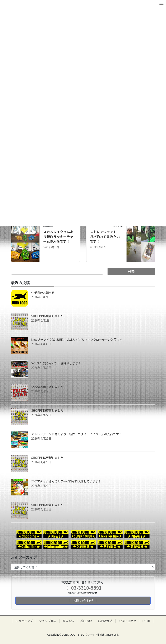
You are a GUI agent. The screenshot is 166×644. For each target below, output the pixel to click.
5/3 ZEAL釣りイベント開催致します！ (56, 363)
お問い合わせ (127, 621)
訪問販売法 (105, 621)
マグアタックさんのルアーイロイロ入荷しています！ (66, 481)
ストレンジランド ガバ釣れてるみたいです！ (105, 236)
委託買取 (86, 621)
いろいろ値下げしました (47, 387)
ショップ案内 (48, 621)
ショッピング (24, 621)
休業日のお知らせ (43, 293)
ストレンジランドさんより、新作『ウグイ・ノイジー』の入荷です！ (77, 434)
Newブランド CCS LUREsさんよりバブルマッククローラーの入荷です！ (78, 340)
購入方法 (68, 621)
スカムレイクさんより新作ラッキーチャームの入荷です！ (58, 236)
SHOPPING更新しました (48, 316)
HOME (146, 621)
